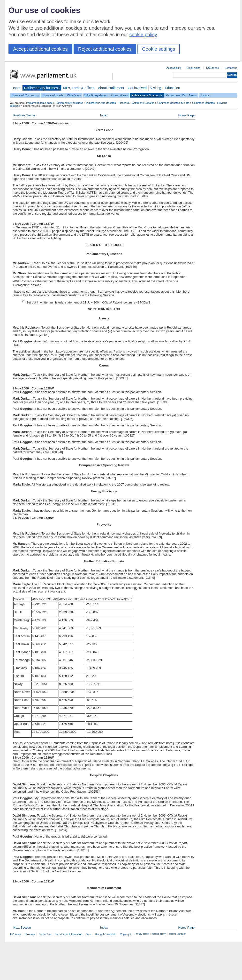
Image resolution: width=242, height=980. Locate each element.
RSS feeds (212, 68)
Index (104, 115)
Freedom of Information (68, 934)
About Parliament (111, 88)
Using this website (106, 934)
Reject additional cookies (105, 49)
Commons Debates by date (173, 103)
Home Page (186, 115)
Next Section (22, 927)
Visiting (156, 88)
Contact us (231, 68)
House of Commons (25, 95)
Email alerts (193, 68)
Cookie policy (159, 934)
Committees (119, 95)
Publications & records (147, 95)
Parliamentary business (42, 88)
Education (172, 88)
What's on (74, 95)
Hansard (124, 103)
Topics (205, 95)
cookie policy (143, 35)
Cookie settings (159, 49)
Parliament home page (39, 103)
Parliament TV (176, 95)
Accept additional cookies (40, 49)
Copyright (125, 934)
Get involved (137, 88)
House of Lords (53, 95)
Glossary (30, 934)
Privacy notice (142, 934)
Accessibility (174, 68)
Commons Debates (143, 103)
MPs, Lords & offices (79, 88)
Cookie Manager (177, 934)
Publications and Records (101, 103)
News (193, 95)
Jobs (88, 934)
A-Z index (15, 934)
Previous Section (25, 115)
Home (16, 88)
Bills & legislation (96, 95)
